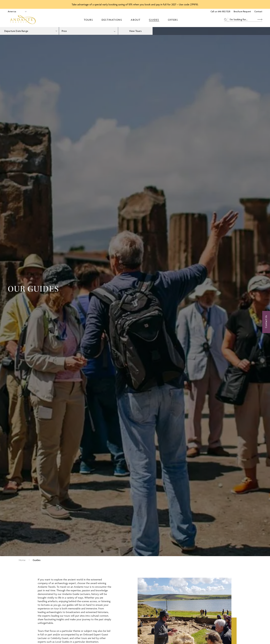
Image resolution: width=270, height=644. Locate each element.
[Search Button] (260, 20)
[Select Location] (16, 11)
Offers (173, 20)
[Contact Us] (266, 322)
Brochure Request (242, 11)
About (136, 20)
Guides (154, 20)
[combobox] (89, 31)
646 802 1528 (224, 11)
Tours (88, 20)
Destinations (112, 20)
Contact (258, 11)
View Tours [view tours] (135, 31)
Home (22, 560)
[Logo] (23, 20)
